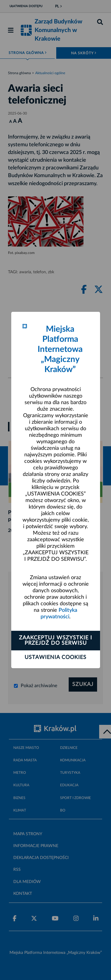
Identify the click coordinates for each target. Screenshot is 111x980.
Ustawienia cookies (55, 657)
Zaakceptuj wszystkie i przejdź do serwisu (55, 641)
